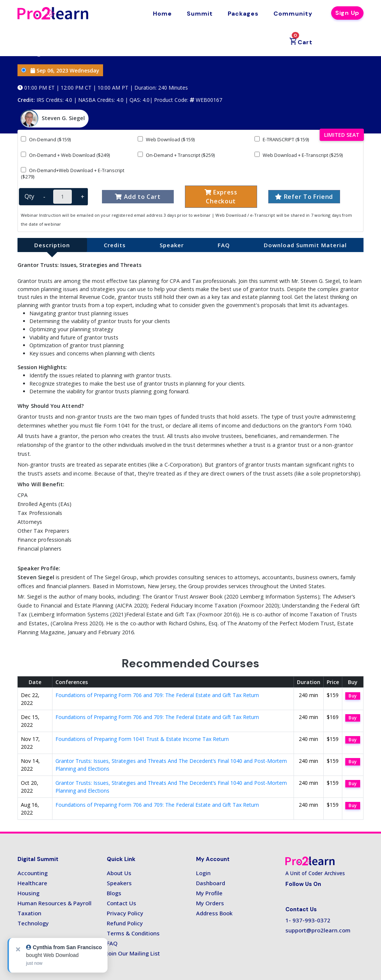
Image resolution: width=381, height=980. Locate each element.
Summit (200, 14)
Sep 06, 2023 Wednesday (60, 70)
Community (293, 14)
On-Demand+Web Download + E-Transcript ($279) (73, 173)
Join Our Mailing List (133, 953)
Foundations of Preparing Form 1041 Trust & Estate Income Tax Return (142, 739)
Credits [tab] (115, 245)
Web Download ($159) (166, 139)
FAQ (112, 943)
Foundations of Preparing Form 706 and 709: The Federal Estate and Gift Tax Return (157, 695)
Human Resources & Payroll (55, 903)
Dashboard (211, 883)
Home (162, 14)
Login (203, 873)
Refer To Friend (304, 197)
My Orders (210, 903)
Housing (28, 893)
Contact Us (121, 903)
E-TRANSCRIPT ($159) (282, 139)
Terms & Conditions (133, 933)
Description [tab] (52, 245)
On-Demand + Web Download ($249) (65, 155)
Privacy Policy (125, 913)
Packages (243, 14)
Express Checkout (221, 197)
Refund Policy (125, 923)
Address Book (214, 913)
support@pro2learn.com (318, 930)
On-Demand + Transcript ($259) (176, 155)
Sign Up (347, 13)
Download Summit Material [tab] (305, 245)
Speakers (119, 883)
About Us (119, 873)
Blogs (114, 893)
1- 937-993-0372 (308, 920)
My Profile (209, 893)
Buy (353, 696)
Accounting (33, 873)
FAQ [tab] (224, 245)
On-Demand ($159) (46, 139)
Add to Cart (138, 197)
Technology (33, 923)
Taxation (29, 913)
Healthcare (32, 883)
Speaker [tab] (172, 245)
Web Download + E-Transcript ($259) (299, 155)
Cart (301, 39)
